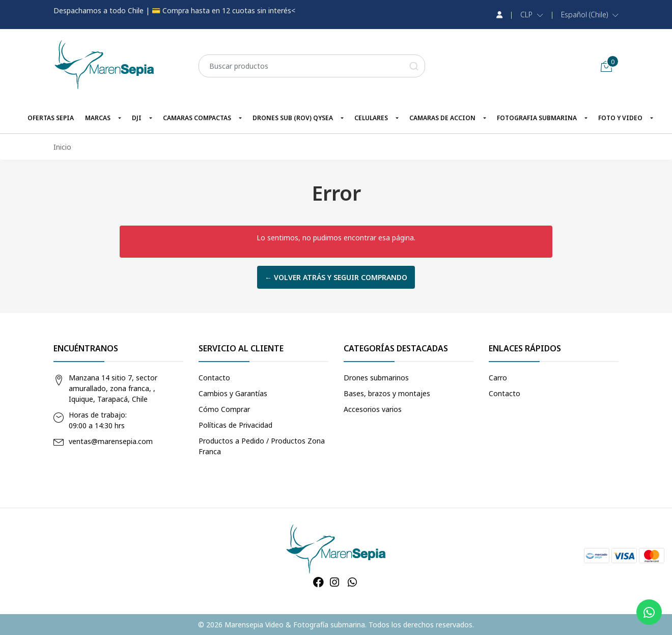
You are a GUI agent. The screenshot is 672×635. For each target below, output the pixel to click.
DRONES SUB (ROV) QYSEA (293, 118)
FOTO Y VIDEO (620, 118)
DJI (137, 118)
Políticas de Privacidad (235, 425)
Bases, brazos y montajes (387, 393)
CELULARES (371, 118)
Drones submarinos (376, 378)
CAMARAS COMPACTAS (197, 118)
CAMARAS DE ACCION (442, 118)
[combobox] (312, 66)
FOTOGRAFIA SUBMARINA (537, 118)
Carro (498, 378)
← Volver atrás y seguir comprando (336, 277)
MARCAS (98, 118)
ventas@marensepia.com (111, 441)
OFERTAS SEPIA (51, 118)
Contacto (214, 378)
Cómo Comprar (224, 409)
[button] (532, 15)
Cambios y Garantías (233, 393)
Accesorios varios (373, 409)
